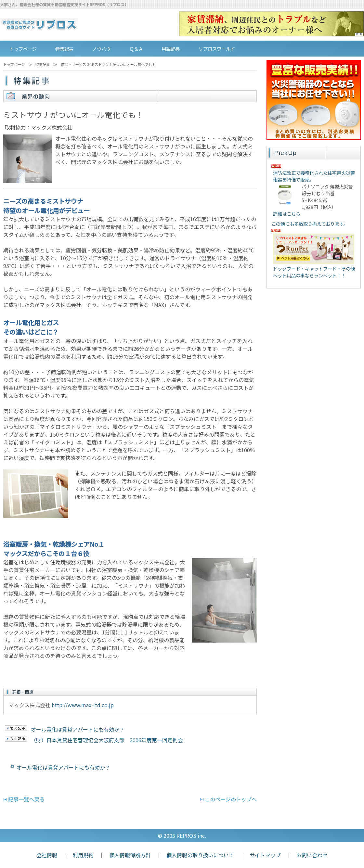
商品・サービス (74, 64)
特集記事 (64, 49)
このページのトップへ (231, 799)
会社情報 (47, 855)
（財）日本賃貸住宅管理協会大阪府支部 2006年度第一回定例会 (107, 740)
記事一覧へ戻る (26, 799)
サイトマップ (265, 855)
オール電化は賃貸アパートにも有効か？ (78, 729)
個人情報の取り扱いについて (200, 855)
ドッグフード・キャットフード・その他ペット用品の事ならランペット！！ (314, 272)
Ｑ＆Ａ (136, 49)
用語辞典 (171, 49)
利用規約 (83, 855)
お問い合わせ (312, 855)
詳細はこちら (287, 214)
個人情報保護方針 (130, 855)
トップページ (23, 49)
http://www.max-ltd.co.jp (83, 705)
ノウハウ (101, 49)
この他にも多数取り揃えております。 (310, 224)
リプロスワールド (217, 49)
